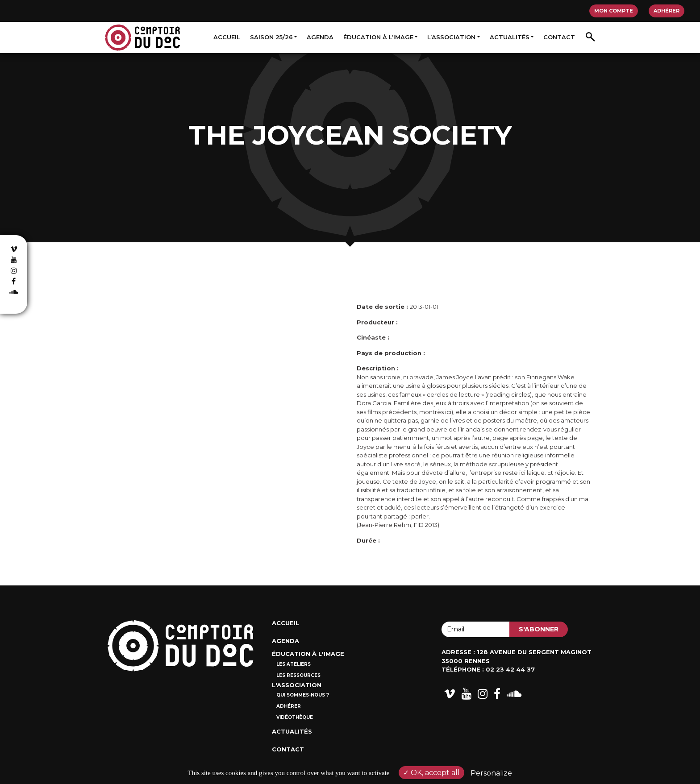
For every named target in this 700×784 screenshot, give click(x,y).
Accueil (227, 37)
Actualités (510, 37)
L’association (451, 37)
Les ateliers (294, 664)
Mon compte (614, 11)
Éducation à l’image (378, 37)
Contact (559, 37)
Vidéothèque (295, 717)
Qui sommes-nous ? (303, 695)
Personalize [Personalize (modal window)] (491, 773)
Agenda (320, 37)
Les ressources (298, 675)
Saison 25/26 (271, 37)
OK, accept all (431, 773)
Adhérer (667, 11)
